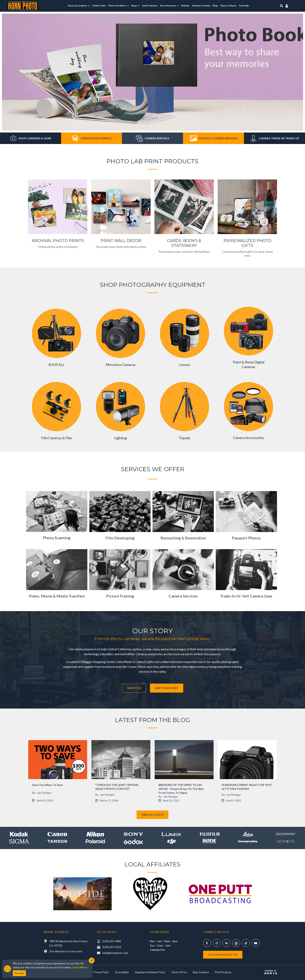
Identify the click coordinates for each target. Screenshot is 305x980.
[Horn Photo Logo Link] (23, 5)
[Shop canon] (57, 834)
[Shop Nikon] (95, 834)
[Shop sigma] (19, 841)
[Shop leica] (248, 834)
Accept (19, 973)
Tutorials (244, 6)
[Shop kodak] (19, 834)
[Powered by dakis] (271, 972)
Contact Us (157, 950)
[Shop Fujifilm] (210, 834)
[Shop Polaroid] (95, 841)
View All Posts (152, 815)
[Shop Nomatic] (286, 841)
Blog (215, 6)
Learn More (80, 967)
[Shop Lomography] (248, 841)
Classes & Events (201, 6)
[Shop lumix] (172, 834)
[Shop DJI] (172, 841)
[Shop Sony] (133, 834)
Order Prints (99, 6)
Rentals (185, 6)
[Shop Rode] (210, 841)
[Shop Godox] (133, 841)
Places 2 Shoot (228, 6)
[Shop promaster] (286, 834)
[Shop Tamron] (57, 841)
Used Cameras (150, 6)
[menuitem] (79, 6)
